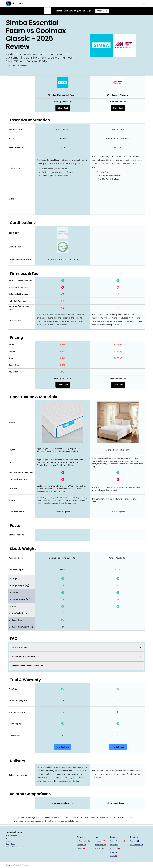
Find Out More (63, 747)
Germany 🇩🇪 (115, 848)
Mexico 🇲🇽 (81, 848)
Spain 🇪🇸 (114, 856)
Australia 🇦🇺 (135, 841)
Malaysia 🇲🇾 (99, 848)
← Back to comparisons (16, 66)
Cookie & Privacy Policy (15, 847)
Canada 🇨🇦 (81, 845)
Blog (7, 838)
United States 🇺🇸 (83, 841)
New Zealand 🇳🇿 (136, 845)
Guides (8, 841)
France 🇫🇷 (114, 852)
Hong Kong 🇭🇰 (100, 845)
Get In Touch (11, 844)
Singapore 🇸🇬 (100, 841)
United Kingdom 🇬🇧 (118, 841)
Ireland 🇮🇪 (114, 845)
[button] (144, 3)
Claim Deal (102, 11)
